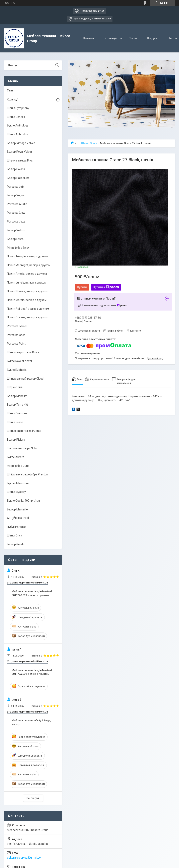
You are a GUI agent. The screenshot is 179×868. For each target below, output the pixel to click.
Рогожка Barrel (17, 326)
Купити (82, 287)
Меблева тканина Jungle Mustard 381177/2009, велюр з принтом (32, 593)
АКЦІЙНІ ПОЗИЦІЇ (18, 518)
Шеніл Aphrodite (18, 134)
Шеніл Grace (89, 143)
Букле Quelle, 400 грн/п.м (23, 501)
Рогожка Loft (16, 187)
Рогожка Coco (16, 335)
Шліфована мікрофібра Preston (27, 474)
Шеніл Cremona (17, 413)
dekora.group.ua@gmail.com (25, 858)
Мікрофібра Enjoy (18, 248)
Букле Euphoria (17, 370)
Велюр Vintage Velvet (21, 143)
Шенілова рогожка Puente (24, 431)
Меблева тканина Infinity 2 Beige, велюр (31, 722)
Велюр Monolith (17, 396)
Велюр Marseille (17, 509)
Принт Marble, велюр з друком (27, 300)
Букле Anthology (18, 125)
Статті (133, 38)
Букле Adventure (18, 483)
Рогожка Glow (16, 213)
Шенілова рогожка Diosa (23, 352)
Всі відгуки (33, 798)
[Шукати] (57, 65)
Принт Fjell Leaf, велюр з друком (28, 309)
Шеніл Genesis (16, 117)
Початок (89, 38)
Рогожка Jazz (16, 222)
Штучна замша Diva (20, 160)
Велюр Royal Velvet (19, 152)
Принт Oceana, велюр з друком (27, 317)
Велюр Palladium (18, 178)
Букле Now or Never (20, 361)
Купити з (106, 287)
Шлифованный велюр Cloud (25, 379)
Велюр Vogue (16, 195)
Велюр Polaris (16, 169)
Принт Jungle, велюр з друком (27, 283)
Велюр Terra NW (17, 405)
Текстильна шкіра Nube (22, 448)
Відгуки (152, 38)
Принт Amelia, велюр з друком (27, 274)
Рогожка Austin (17, 204)
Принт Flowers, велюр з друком (27, 291)
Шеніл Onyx (14, 535)
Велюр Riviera (16, 440)
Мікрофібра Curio (18, 466)
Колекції (111, 38)
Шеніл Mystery (16, 492)
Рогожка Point (16, 344)
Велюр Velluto (16, 230)
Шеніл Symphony (18, 108)
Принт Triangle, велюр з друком (27, 256)
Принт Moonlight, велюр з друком (29, 265)
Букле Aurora (16, 457)
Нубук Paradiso (17, 527)
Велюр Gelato (16, 544)
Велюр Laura (15, 239)
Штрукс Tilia (15, 387)
